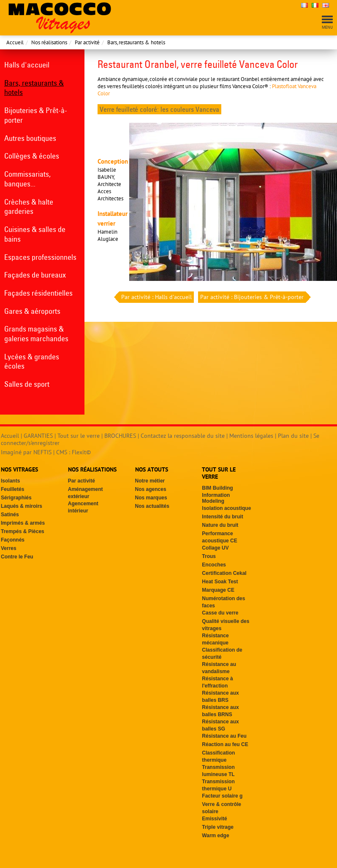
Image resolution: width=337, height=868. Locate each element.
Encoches (214, 565)
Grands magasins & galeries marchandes (36, 334)
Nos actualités (152, 506)
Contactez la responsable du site (183, 436)
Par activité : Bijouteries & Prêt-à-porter (253, 297)
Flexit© (81, 452)
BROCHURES (120, 436)
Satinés (10, 515)
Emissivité (214, 819)
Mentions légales (251, 436)
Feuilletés (12, 489)
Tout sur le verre (79, 436)
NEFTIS (42, 452)
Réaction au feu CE (225, 744)
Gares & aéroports (32, 311)
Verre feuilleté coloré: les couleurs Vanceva (159, 109)
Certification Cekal (224, 573)
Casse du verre (220, 613)
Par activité (87, 42)
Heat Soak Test (220, 582)
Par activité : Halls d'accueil (155, 297)
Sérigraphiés (16, 498)
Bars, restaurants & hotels (136, 42)
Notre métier (150, 481)
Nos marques (151, 498)
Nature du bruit (220, 525)
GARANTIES (38, 436)
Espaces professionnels (40, 257)
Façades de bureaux (35, 275)
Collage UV (215, 548)
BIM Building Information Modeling (217, 495)
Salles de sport (27, 384)
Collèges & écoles (32, 156)
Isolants (10, 481)
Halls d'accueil (27, 65)
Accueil (15, 42)
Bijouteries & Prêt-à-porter (36, 115)
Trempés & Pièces (23, 531)
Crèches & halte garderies (29, 207)
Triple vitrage (218, 827)
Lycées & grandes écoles (32, 361)
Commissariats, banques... (27, 179)
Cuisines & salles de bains (35, 234)
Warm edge (215, 836)
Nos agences (151, 489)
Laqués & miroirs (22, 506)
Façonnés (13, 540)
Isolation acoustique (226, 508)
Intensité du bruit (222, 517)
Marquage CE (218, 590)
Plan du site (293, 436)
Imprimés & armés (23, 523)
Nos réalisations (49, 42)
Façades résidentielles (38, 293)
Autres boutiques (30, 138)
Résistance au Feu (224, 736)
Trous (209, 556)
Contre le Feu (17, 557)
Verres (9, 548)
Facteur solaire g (222, 796)
